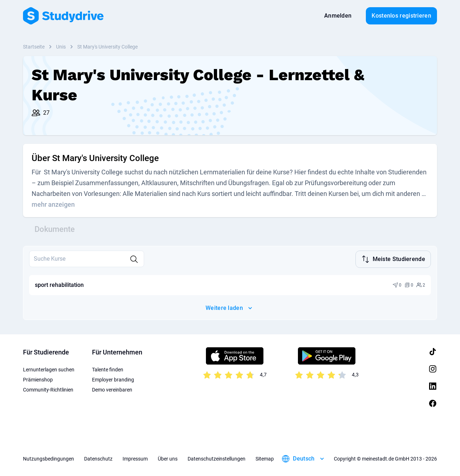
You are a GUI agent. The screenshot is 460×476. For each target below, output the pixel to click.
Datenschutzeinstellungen (217, 458)
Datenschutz (98, 458)
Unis (61, 47)
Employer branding (113, 379)
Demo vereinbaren (112, 389)
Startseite (34, 47)
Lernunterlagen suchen (49, 369)
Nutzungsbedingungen (49, 458)
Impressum (135, 458)
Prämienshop (38, 379)
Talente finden (108, 369)
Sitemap (265, 458)
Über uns (168, 458)
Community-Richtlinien (48, 389)
